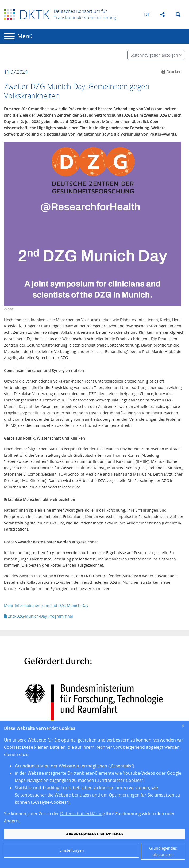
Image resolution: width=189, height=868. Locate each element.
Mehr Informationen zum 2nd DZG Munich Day (47, 605)
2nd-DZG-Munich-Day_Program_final (38, 616)
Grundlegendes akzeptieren (163, 851)
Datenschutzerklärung (83, 814)
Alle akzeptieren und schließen (94, 834)
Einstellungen (72, 850)
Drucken (171, 72)
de (147, 14)
